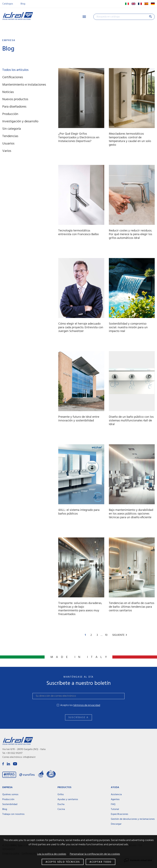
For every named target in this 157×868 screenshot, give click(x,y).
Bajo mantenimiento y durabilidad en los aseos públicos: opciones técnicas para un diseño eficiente (131, 514)
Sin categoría (12, 129)
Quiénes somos (10, 795)
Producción (10, 114)
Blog (23, 4)
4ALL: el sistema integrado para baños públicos (79, 512)
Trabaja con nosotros (13, 814)
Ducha (61, 804)
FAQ (113, 804)
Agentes (115, 799)
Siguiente (120, 635)
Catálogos (8, 4)
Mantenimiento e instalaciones (24, 85)
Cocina (61, 809)
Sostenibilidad (10, 804)
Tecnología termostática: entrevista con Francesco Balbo (78, 233)
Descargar (116, 824)
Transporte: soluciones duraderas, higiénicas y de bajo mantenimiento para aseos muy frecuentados (80, 609)
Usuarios (8, 144)
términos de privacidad (87, 705)
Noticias (8, 92)
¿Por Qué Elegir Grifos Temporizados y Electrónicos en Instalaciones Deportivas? (79, 138)
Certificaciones (13, 77)
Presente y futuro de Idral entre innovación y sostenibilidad (79, 419)
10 (107, 635)
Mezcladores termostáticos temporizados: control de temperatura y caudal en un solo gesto (130, 139)
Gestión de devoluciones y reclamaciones (133, 819)
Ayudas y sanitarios (68, 799)
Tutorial (115, 809)
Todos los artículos (15, 70)
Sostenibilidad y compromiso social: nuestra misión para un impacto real (128, 327)
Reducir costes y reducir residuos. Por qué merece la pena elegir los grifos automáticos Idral (130, 234)
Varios (7, 151)
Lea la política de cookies (52, 854)
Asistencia (116, 795)
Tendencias (10, 136)
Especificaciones (120, 814)
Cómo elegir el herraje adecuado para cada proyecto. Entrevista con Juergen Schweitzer (81, 327)
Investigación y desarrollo (20, 121)
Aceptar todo (101, 862)
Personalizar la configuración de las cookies (95, 854)
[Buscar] (124, 17)
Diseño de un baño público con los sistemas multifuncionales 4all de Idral (131, 421)
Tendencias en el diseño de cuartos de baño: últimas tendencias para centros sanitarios (132, 607)
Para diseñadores (14, 107)
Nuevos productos (15, 99)
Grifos (61, 795)
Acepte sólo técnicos (63, 862)
